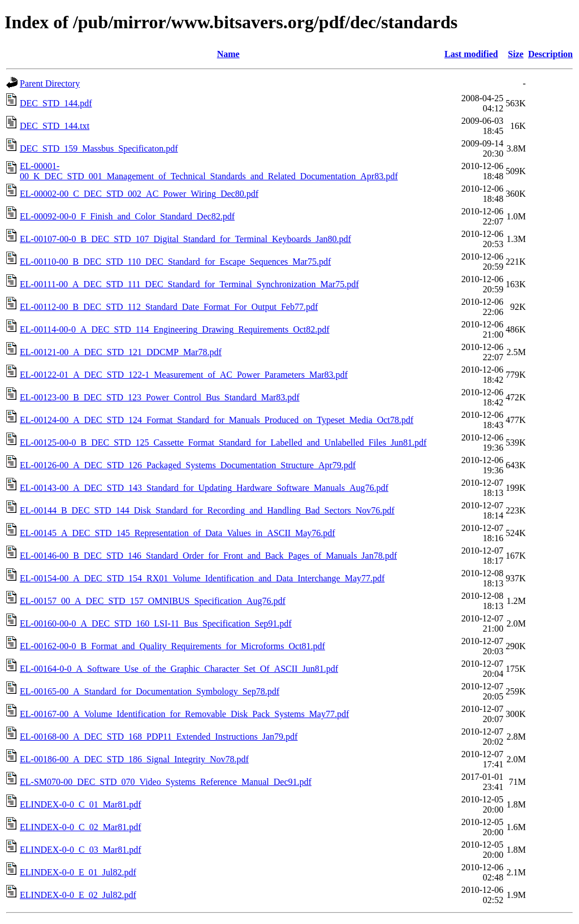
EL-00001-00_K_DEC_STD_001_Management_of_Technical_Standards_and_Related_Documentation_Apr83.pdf (209, 171)
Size (516, 54)
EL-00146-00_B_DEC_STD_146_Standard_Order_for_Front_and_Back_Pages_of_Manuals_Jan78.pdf (208, 556)
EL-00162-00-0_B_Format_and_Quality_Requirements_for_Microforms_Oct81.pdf (172, 646)
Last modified (471, 54)
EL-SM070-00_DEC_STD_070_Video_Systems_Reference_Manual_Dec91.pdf (166, 782)
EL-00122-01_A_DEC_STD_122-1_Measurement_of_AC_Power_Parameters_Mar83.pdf (184, 375)
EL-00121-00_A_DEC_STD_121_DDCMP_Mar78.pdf (121, 352)
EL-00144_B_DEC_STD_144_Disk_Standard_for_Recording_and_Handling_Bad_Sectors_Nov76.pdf (207, 510)
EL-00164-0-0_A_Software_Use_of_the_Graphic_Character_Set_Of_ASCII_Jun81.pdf (179, 669)
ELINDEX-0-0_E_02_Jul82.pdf (78, 895)
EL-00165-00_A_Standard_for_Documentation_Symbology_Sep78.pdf (150, 691)
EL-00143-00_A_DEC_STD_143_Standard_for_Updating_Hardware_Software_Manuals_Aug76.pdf (204, 488)
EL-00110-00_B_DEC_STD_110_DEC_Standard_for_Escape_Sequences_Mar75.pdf (175, 262)
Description (550, 54)
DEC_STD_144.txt (55, 126)
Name (228, 54)
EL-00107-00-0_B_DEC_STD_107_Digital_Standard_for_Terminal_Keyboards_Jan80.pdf (185, 239)
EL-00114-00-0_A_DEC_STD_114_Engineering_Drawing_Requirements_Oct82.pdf (175, 329)
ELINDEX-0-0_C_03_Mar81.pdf (81, 850)
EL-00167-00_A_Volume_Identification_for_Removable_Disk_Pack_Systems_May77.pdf (184, 714)
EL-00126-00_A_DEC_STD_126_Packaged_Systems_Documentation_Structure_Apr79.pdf (188, 465)
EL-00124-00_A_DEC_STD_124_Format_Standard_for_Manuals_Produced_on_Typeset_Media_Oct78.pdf (217, 420)
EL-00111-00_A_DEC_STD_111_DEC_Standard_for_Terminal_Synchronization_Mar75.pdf (189, 284)
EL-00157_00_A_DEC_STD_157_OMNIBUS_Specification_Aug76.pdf (153, 601)
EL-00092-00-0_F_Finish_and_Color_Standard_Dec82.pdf (127, 216)
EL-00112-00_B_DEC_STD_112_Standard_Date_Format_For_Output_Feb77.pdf (169, 307)
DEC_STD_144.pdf (56, 103)
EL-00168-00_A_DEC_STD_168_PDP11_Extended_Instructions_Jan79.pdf (159, 737)
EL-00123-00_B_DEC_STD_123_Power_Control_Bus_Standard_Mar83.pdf (160, 397)
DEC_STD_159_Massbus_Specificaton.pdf (99, 148)
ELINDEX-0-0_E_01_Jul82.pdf (78, 872)
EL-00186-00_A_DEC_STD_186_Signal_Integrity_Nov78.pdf (134, 759)
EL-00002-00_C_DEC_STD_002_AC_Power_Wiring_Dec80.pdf (139, 194)
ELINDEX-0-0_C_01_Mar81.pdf (81, 804)
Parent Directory (50, 83)
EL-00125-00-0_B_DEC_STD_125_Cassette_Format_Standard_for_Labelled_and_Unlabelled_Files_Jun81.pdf (223, 442)
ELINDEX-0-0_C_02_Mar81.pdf (81, 827)
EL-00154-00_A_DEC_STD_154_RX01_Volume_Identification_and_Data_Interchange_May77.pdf (202, 578)
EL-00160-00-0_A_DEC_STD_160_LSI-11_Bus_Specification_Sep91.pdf (156, 623)
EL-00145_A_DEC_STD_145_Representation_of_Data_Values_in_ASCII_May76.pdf (178, 533)
